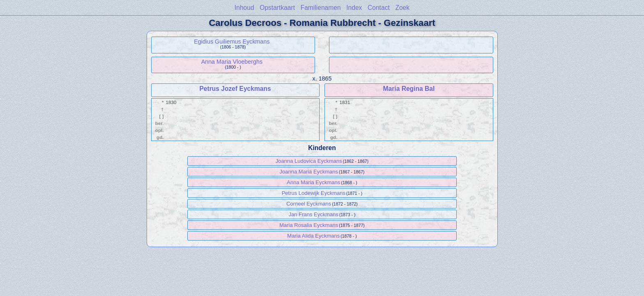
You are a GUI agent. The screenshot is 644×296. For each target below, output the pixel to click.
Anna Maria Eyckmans (313, 182)
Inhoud (244, 8)
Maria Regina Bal (409, 89)
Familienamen (321, 8)
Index (354, 8)
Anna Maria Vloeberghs (232, 62)
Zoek (402, 8)
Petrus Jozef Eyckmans (235, 89)
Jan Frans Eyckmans (314, 214)
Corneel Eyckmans (309, 204)
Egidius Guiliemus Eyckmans (232, 42)
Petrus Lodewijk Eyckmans (314, 193)
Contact (379, 8)
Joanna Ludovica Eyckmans (309, 161)
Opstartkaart (277, 8)
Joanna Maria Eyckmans (309, 172)
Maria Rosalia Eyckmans (309, 225)
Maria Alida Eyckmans (313, 236)
